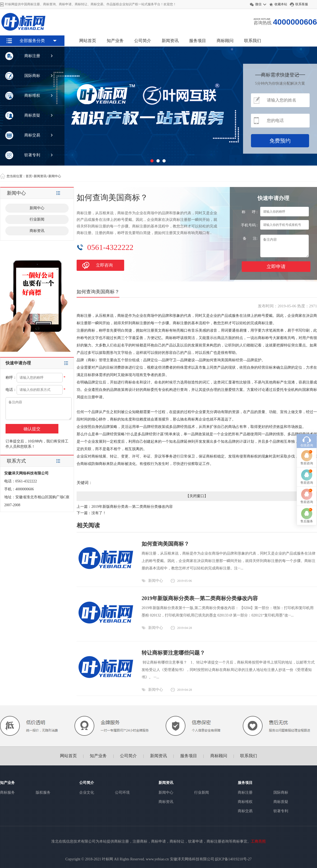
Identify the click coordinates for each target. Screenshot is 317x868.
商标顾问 (225, 41)
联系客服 (302, 4)
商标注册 (245, 792)
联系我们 (253, 41)
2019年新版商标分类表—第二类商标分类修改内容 (132, 507)
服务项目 (198, 41)
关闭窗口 (197, 496)
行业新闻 (37, 219)
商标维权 (245, 802)
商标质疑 (281, 802)
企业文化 (87, 792)
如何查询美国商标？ (165, 544)
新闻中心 (55, 176)
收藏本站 (281, 4)
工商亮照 (258, 841)
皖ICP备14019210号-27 (233, 859)
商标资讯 (37, 231)
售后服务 (307, 521)
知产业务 (115, 41)
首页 (29, 176)
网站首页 (88, 41)
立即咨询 (104, 265)
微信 (258, 4)
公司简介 (143, 41)
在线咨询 (307, 445)
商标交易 (245, 811)
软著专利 (281, 811)
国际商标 (281, 792)
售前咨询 (307, 463)
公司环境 (122, 792)
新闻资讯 (170, 41)
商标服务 (7, 792)
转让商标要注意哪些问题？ (173, 653)
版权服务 (43, 792)
